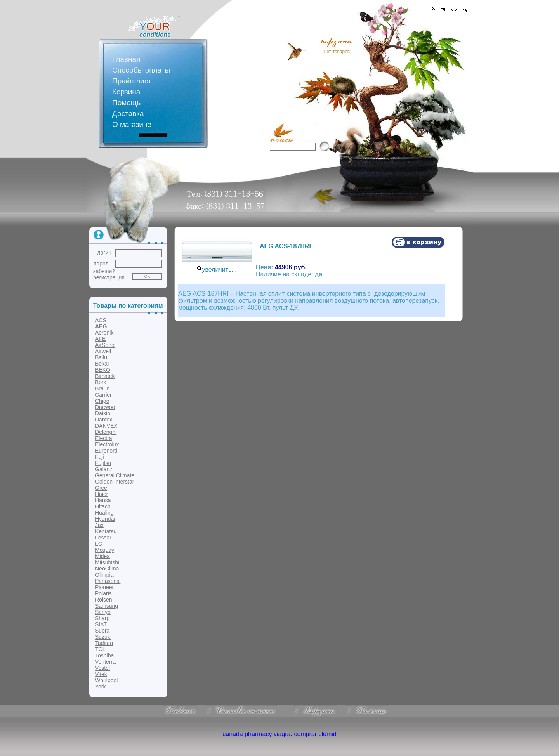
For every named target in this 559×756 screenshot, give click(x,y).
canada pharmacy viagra (256, 734)
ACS (101, 320)
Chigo (102, 401)
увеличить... (219, 270)
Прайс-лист (132, 81)
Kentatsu (106, 531)
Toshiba (104, 655)
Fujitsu (103, 463)
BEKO (103, 370)
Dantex (104, 420)
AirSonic (105, 345)
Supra (102, 631)
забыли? (104, 271)
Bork (101, 382)
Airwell (103, 351)
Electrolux (107, 444)
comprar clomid (315, 734)
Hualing (104, 513)
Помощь (126, 103)
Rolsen (104, 600)
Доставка (128, 114)
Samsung (107, 606)
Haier (102, 494)
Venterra (105, 662)
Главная (126, 59)
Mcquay (105, 550)
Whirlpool (106, 680)
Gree (101, 488)
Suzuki (103, 637)
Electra (104, 438)
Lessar (103, 538)
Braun (102, 388)
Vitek (101, 674)
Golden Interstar (115, 482)
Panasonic (108, 581)
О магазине (132, 124)
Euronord (106, 451)
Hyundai (105, 519)
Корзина (126, 92)
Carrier (103, 395)
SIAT (101, 624)
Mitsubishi (107, 562)
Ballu (101, 357)
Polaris (103, 593)
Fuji (100, 457)
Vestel (102, 668)
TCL (100, 649)
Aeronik (104, 333)
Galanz (104, 469)
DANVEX (106, 426)
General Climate (115, 475)
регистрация (109, 277)
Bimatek (105, 376)
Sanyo (103, 612)
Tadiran (104, 643)
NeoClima (107, 569)
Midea (102, 556)
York (101, 687)
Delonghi (106, 432)
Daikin (103, 413)
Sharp (102, 618)
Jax (99, 525)
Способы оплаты (141, 70)
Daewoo (105, 407)
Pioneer (104, 587)
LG (99, 544)
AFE (100, 339)
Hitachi (103, 506)
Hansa (103, 500)
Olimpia (104, 575)
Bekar (102, 364)
